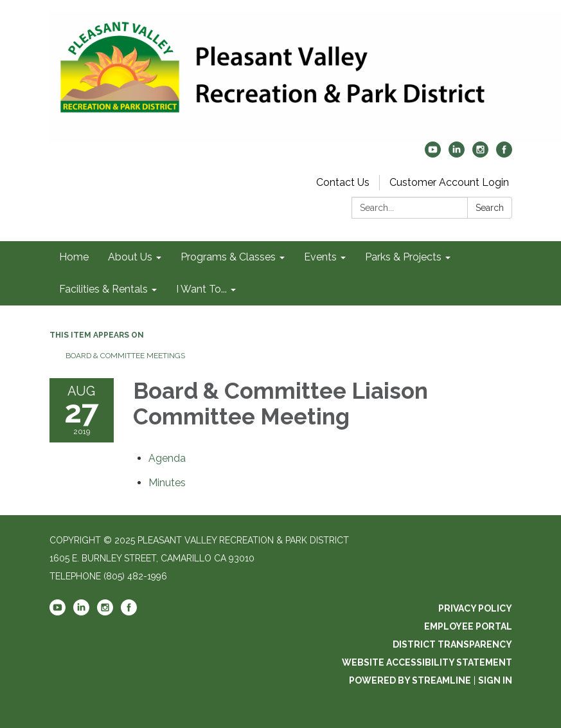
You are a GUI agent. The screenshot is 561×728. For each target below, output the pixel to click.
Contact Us (343, 182)
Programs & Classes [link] (228, 257)
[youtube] (433, 154)
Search (490, 208)
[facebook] (504, 154)
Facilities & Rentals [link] (103, 289)
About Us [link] (130, 257)
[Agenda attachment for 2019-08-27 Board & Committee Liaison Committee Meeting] (167, 458)
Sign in (495, 680)
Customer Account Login (449, 182)
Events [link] (320, 257)
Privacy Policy (475, 608)
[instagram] (480, 154)
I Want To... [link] (201, 289)
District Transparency (452, 644)
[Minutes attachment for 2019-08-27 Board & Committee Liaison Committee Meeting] (167, 483)
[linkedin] (457, 154)
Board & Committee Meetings (125, 356)
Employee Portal (468, 626)
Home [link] (74, 257)
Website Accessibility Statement (427, 662)
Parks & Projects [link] (403, 257)
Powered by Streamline (410, 680)
